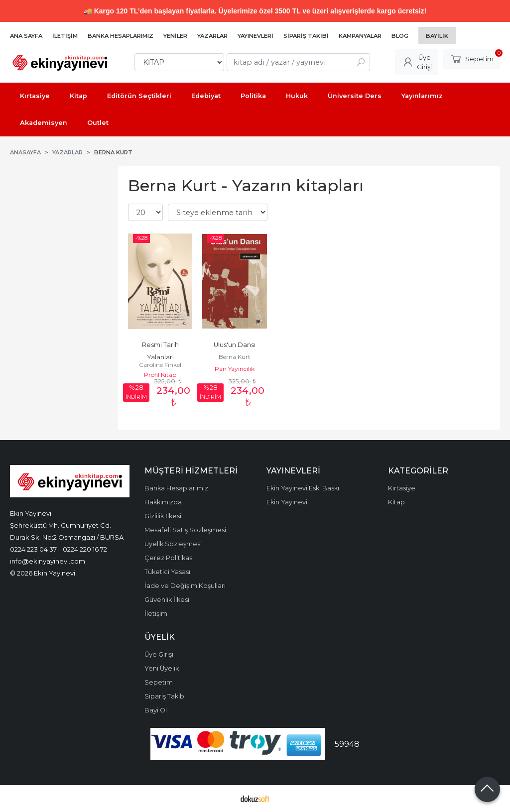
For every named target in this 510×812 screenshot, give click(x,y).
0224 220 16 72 (85, 549)
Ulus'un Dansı (235, 345)
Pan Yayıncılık (235, 369)
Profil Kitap (160, 375)
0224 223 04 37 (33, 549)
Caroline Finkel (160, 365)
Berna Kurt (235, 357)
